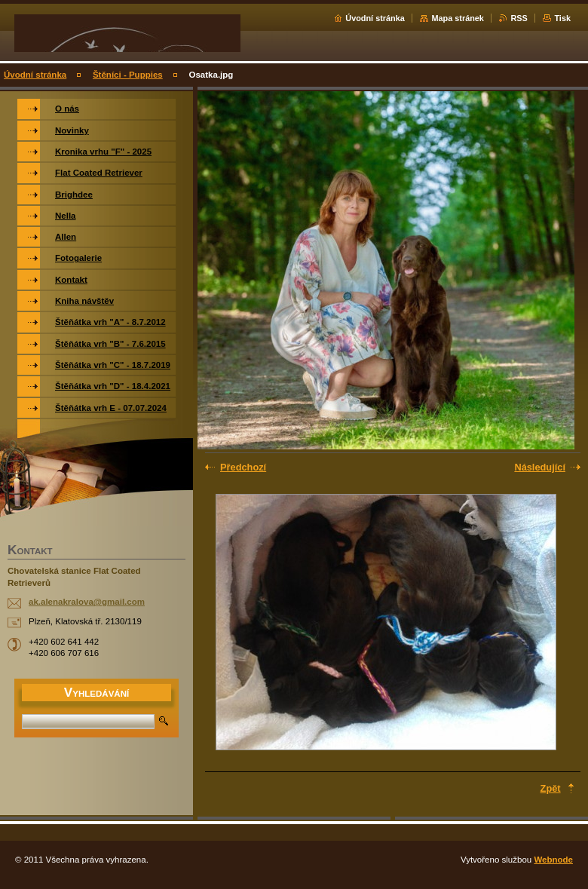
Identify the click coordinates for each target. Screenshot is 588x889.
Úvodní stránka (375, 18)
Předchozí (243, 467)
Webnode (553, 860)
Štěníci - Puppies (128, 75)
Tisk (562, 18)
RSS (519, 18)
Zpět (551, 788)
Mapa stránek (458, 18)
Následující (540, 467)
